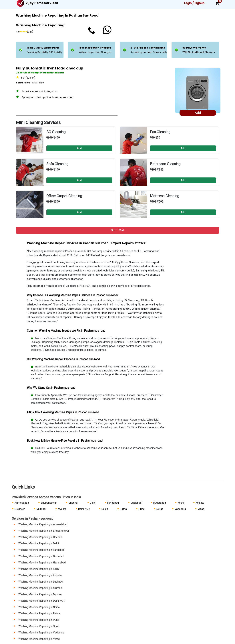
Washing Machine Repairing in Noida (39, 607)
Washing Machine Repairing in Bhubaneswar (44, 531)
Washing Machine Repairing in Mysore (40, 594)
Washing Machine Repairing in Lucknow (41, 582)
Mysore (62, 509)
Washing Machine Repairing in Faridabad (41, 550)
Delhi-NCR (84, 509)
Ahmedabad (22, 503)
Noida (105, 509)
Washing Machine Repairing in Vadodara (41, 633)
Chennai (73, 503)
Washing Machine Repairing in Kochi (39, 569)
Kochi (181, 503)
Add (79, 148)
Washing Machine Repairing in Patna (39, 613)
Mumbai (41, 509)
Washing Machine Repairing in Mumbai (40, 588)
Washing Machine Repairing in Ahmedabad (43, 524)
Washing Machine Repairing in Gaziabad (41, 556)
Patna (123, 509)
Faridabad (113, 503)
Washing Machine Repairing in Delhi (39, 543)
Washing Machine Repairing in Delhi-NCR (41, 601)
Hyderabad (160, 503)
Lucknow (20, 509)
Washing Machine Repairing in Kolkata (40, 575)
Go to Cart (117, 230)
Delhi (93, 503)
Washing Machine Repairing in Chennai (40, 537)
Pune (142, 509)
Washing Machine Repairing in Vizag (39, 639)
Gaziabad (136, 503)
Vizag (201, 509)
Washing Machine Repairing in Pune (39, 620)
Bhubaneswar (49, 503)
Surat (160, 509)
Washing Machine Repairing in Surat (39, 626)
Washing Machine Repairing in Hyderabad (42, 563)
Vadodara (180, 509)
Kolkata (200, 503)
